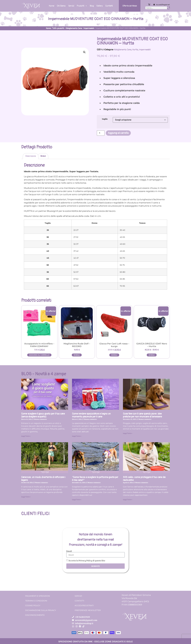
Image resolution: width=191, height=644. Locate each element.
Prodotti (82, 6)
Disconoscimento (35, 615)
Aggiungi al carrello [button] (39, 355)
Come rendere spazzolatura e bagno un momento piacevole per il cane (91, 415)
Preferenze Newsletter (88, 610)
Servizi (71, 6)
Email (69, 551)
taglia (105, 119)
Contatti (109, 6)
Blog (92, 6)
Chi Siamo (61, 6)
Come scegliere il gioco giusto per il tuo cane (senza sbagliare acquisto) (43, 415)
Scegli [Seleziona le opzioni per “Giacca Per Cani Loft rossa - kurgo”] (114, 355)
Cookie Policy (33, 606)
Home (52, 6)
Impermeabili (89, 28)
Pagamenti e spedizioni (38, 596)
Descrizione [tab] (31, 156)
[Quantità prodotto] (101, 133)
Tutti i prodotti (58, 28)
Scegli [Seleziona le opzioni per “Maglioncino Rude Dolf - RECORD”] (77, 355)
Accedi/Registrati (163, 5)
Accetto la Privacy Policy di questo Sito (87, 560)
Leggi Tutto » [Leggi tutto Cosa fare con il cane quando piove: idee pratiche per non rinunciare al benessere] (128, 433)
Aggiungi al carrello (118, 133)
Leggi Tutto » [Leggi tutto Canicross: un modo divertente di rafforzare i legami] (26, 497)
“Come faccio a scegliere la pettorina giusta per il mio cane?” (95, 479)
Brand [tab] (43, 156)
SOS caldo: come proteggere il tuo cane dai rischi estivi (144, 479)
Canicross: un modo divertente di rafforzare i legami (43, 479)
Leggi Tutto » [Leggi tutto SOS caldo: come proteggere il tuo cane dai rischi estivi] (128, 499)
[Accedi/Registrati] (154, 5)
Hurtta (135, 50)
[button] (84, 52)
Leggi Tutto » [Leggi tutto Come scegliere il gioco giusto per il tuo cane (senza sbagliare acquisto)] (26, 436)
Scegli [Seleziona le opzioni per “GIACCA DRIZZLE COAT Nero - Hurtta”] (152, 355)
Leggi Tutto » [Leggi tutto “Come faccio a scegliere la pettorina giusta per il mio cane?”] (77, 499)
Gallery (100, 6)
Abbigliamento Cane (74, 28)
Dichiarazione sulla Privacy (41, 610)
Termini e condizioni (36, 601)
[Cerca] (168, 8)
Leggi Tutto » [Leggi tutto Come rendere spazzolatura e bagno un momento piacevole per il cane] (77, 436)
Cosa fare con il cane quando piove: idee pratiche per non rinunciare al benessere (142, 415)
